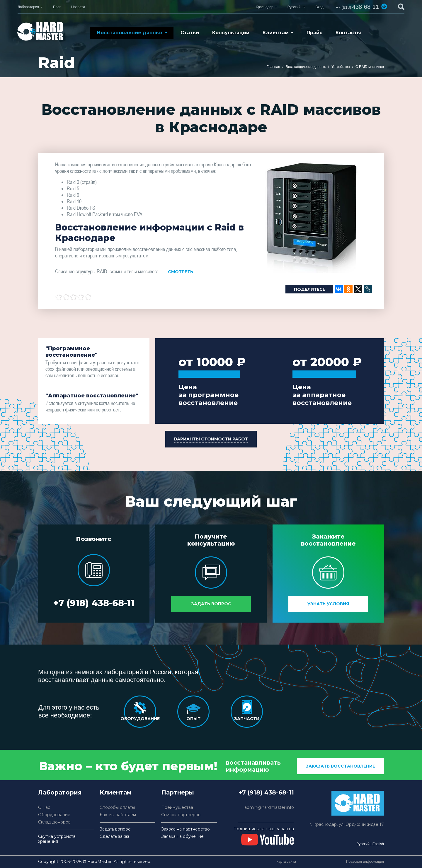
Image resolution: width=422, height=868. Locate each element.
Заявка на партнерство (186, 829)
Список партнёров (181, 815)
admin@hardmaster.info (269, 808)
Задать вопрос (211, 604)
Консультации (231, 33)
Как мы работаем (118, 815)
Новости (78, 7)
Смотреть (181, 272)
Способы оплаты (117, 808)
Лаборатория (28, 7)
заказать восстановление (340, 766)
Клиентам (276, 33)
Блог (57, 7)
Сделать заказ (114, 837)
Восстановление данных (130, 33)
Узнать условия (328, 604)
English (378, 844)
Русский (363, 844)
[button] (384, 6)
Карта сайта (286, 862)
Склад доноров (54, 822)
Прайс (314, 33)
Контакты (348, 33)
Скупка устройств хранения (57, 839)
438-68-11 (357, 7)
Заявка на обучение (182, 837)
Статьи (190, 33)
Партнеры (178, 792)
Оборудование (54, 815)
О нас (44, 808)
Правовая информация (365, 862)
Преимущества (177, 808)
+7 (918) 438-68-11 (94, 603)
